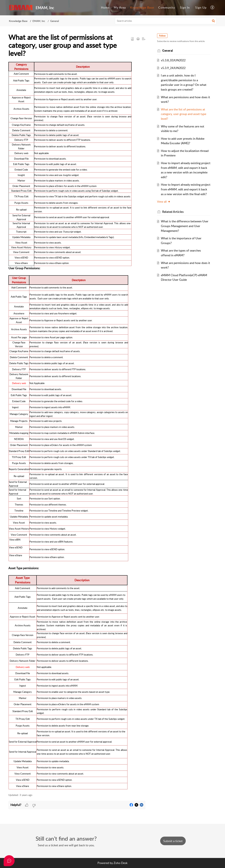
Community (167, 7)
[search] (166, 21)
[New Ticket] (173, 841)
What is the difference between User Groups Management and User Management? (185, 226)
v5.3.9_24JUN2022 (173, 68)
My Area (120, 7)
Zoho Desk (121, 863)
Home (105, 7)
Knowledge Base (142, 7)
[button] (212, 8)
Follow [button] (162, 36)
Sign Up (201, 7)
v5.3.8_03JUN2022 (173, 60)
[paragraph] (77, 426)
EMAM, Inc (39, 21)
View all (164, 202)
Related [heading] (173, 212)
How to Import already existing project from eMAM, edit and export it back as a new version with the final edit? (186, 189)
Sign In (185, 7)
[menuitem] (105, 8)
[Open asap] (9, 861)
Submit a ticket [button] (173, 841)
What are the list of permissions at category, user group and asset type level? (184, 114)
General (55, 21)
